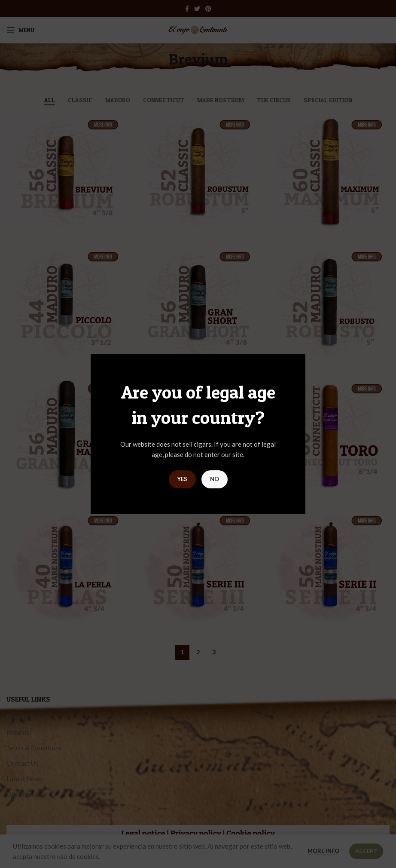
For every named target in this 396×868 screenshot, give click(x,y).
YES (182, 479)
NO (215, 479)
